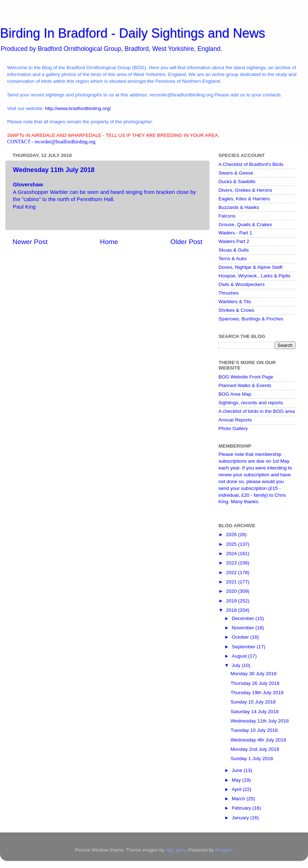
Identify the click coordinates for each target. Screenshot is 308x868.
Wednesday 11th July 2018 (260, 721)
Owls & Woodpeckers (242, 284)
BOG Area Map (235, 394)
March (239, 799)
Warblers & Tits (235, 302)
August (240, 656)
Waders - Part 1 (235, 233)
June (238, 770)
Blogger (223, 850)
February (242, 808)
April (237, 789)
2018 (232, 610)
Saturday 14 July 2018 (255, 712)
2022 (232, 573)
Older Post (186, 242)
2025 (232, 544)
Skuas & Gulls (234, 250)
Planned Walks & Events (245, 385)
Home (109, 242)
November (244, 628)
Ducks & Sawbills (237, 182)
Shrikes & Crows (236, 310)
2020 (232, 591)
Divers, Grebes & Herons (245, 190)
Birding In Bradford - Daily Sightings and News (133, 33)
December (244, 618)
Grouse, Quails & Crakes (245, 225)
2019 (232, 601)
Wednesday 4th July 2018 (258, 740)
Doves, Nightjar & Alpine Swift (251, 267)
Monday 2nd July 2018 (255, 749)
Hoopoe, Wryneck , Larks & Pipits (254, 276)
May (237, 780)
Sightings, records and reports (251, 403)
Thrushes (228, 293)
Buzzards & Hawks (239, 207)
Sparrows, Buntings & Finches (251, 319)
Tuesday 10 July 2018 (254, 730)
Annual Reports (235, 420)
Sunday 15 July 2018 (253, 702)
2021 (232, 582)
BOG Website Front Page (246, 377)
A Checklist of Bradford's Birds (251, 164)
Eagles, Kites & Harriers (244, 199)
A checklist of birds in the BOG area (257, 411)
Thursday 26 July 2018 (255, 683)
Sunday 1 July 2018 (252, 759)
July (237, 665)
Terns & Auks (233, 259)
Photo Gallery (233, 428)
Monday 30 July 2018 (254, 674)
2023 (232, 563)
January (241, 818)
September (244, 647)
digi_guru (176, 850)
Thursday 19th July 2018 (257, 693)
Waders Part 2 (234, 241)
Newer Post (30, 242)
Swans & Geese (236, 173)
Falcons (227, 216)
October (241, 637)
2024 (232, 554)
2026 (232, 535)
